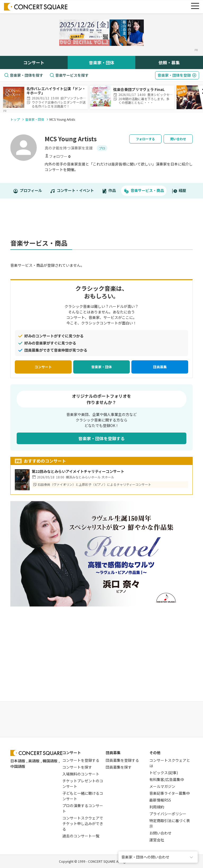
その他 (155, 753)
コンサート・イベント (72, 191)
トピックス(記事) (164, 773)
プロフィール (27, 191)
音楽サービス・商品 (144, 191)
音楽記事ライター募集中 (170, 793)
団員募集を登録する (122, 760)
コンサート (34, 62)
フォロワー (57, 156)
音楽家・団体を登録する (101, 438)
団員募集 (160, 367)
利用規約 (157, 807)
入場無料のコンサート (81, 774)
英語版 (34, 761)
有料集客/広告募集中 (167, 779)
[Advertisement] (107, 221)
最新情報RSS (160, 800)
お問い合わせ (160, 833)
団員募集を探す (119, 767)
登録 (177, 75)
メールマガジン (162, 786)
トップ (15, 119)
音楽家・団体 (101, 62)
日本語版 (18, 761)
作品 (109, 191)
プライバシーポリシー (168, 814)
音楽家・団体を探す (24, 75)
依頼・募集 (169, 62)
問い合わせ (178, 139)
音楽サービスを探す (69, 75)
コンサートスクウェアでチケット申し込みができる (83, 823)
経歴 (179, 191)
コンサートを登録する (81, 760)
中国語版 (18, 766)
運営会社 (157, 840)
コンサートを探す (77, 767)
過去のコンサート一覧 (81, 836)
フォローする (145, 139)
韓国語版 (50, 761)
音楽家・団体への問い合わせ (145, 857)
